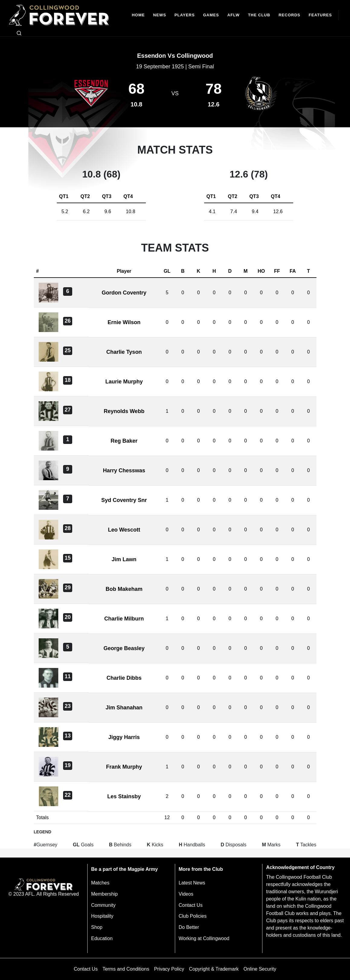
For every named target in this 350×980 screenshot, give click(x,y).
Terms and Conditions (126, 969)
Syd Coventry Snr (124, 500)
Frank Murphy (124, 767)
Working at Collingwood (204, 938)
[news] (160, 15)
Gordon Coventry (124, 293)
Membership (104, 894)
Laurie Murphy (124, 382)
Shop (97, 927)
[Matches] (211, 15)
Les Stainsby (124, 796)
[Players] (185, 15)
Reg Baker (124, 441)
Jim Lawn (124, 559)
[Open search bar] (19, 33)
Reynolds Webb (124, 411)
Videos (186, 894)
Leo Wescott (124, 530)
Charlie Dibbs (124, 678)
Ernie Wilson (124, 322)
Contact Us (191, 905)
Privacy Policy (169, 969)
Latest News (192, 883)
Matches (100, 883)
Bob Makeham (124, 589)
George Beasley (124, 648)
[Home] (138, 15)
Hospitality (102, 916)
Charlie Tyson (124, 352)
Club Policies (193, 916)
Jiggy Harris (124, 737)
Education (102, 938)
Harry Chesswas (124, 470)
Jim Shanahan (124, 708)
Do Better (189, 927)
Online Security (260, 969)
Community (103, 905)
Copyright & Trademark (214, 969)
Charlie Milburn (124, 619)
